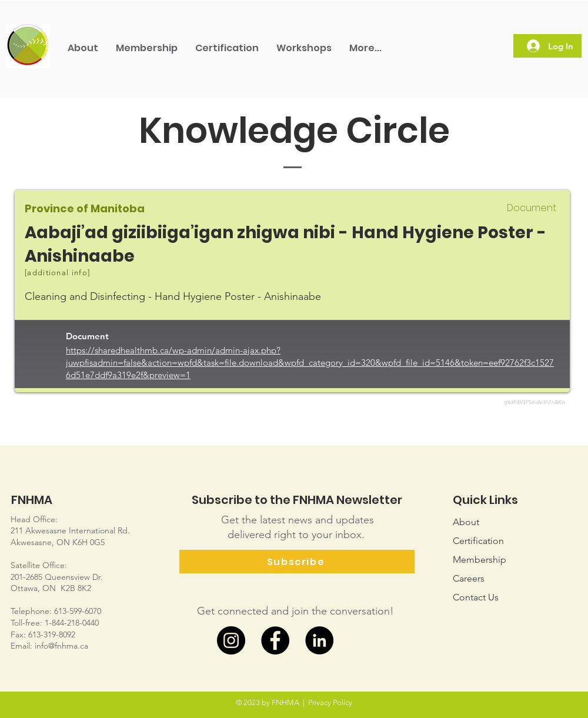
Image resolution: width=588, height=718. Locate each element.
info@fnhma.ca (61, 646)
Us (476, 597)
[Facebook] (275, 640)
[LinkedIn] (319, 640)
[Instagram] (231, 640)
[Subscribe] (297, 562)
